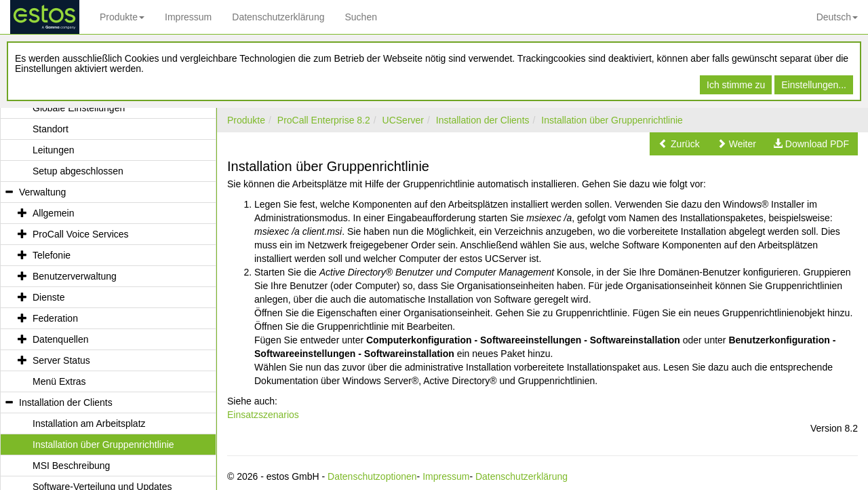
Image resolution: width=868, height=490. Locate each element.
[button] (679, 144)
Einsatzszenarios (263, 415)
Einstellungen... (814, 85)
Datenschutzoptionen (372, 476)
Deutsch (837, 17)
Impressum (188, 17)
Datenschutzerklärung (278, 17)
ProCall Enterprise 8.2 (324, 120)
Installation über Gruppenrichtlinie (612, 120)
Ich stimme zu (736, 85)
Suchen (360, 17)
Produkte (122, 17)
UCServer (403, 120)
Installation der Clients (483, 120)
